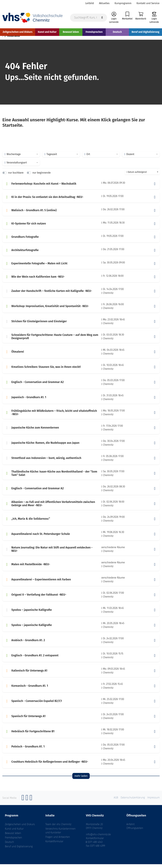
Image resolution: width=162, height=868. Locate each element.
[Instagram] (27, 803)
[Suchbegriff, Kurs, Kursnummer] (89, 18)
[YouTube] (31, 803)
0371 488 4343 (95, 846)
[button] (155, 188)
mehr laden (81, 780)
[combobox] (21, 158)
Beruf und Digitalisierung (19, 850)
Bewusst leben (13, 837)
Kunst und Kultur (14, 832)
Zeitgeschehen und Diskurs (20, 828)
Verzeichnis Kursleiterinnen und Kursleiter (60, 834)
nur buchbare (16, 176)
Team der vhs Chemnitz (58, 828)
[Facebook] (23, 803)
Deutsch (9, 846)
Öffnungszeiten (135, 832)
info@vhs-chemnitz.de (98, 838)
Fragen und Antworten (58, 841)
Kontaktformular (54, 845)
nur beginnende (42, 176)
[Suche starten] (102, 18)
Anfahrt (131, 828)
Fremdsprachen (13, 841)
